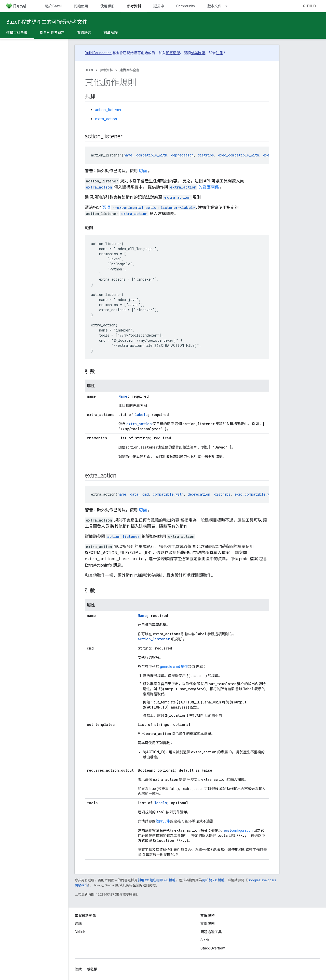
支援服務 (208, 924)
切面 (143, 171)
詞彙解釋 (111, 33)
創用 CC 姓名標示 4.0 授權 (157, 880)
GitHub (309, 6)
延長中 (159, 6)
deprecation (182, 155)
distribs (206, 155)
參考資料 (106, 70)
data (134, 494)
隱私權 (92, 969)
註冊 (219, 53)
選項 (149, 207)
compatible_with (152, 155)
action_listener (108, 110)
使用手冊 (107, 6)
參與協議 (198, 53)
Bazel (89, 70)
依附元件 (163, 821)
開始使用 (81, 6)
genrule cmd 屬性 (174, 667)
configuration (238, 830)
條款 (78, 969)
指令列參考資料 (52, 33)
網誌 (78, 924)
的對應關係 (194, 187)
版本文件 (214, 6)
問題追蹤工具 (211, 932)
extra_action (106, 119)
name (128, 155)
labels (141, 415)
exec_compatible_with (239, 155)
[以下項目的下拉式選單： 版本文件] (228, 6)
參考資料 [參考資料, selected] (134, 6)
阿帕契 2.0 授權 (213, 880)
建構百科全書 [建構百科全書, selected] (17, 33)
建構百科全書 (129, 70)
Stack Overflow (213, 948)
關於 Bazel (53, 6)
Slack (205, 940)
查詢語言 (84, 33)
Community (186, 6)
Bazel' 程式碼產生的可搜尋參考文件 (47, 22)
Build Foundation (98, 53)
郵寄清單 (173, 53)
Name (123, 396)
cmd (146, 494)
